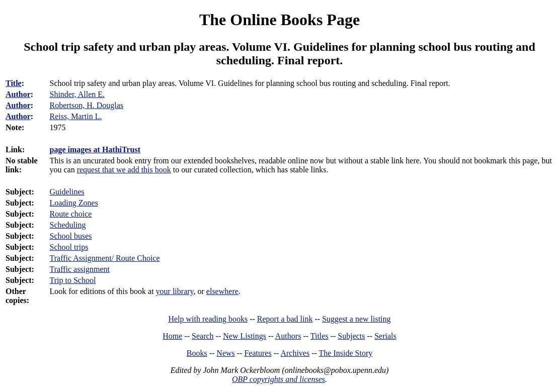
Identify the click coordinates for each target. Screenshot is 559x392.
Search (203, 336)
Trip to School (72, 280)
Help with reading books (208, 319)
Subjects (351, 336)
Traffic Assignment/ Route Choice (104, 258)
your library (175, 291)
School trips (69, 247)
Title (14, 83)
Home (172, 336)
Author (18, 94)
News (225, 353)
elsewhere (222, 291)
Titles (320, 336)
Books (197, 353)
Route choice (70, 214)
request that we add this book (124, 170)
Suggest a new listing (356, 319)
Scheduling (67, 225)
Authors (288, 336)
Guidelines (67, 192)
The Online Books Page (280, 20)
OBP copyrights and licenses (278, 379)
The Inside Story (346, 353)
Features (258, 353)
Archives (295, 353)
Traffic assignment (79, 269)
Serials (385, 336)
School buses (70, 236)
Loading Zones (73, 203)
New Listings (245, 336)
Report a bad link (285, 319)
